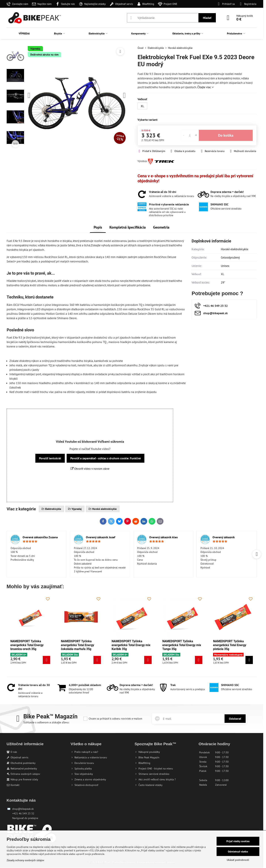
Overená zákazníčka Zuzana (40, 537)
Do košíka (226, 135)
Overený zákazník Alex (163, 537)
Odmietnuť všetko (238, 852)
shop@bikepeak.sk (23, 809)
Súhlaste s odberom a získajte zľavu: (46, 722)
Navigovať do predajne (25, 818)
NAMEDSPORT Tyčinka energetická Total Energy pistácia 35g (230, 645)
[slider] (30, 541)
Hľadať (207, 18)
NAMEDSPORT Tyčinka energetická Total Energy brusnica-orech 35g (27, 645)
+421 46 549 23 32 (23, 813)
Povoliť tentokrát (50, 458)
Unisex (225, 266)
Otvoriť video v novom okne (90, 469)
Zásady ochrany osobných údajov (25, 860)
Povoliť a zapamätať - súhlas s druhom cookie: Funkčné (106, 458)
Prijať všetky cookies (238, 841)
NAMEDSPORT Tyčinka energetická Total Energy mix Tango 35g (182, 645)
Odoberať (235, 719)
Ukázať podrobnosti (238, 860)
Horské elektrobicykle (235, 249)
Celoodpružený (230, 257)
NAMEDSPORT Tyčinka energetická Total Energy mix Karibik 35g (131, 645)
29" (223, 282)
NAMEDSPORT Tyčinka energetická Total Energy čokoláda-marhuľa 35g (77, 645)
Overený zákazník (224, 537)
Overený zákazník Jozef (101, 537)
